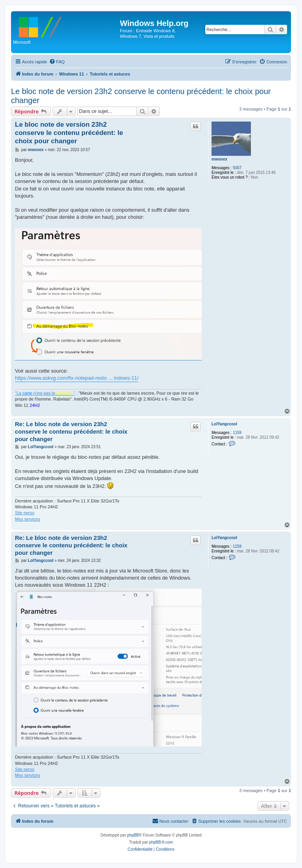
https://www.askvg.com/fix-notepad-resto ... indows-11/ (77, 378)
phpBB (133, 835)
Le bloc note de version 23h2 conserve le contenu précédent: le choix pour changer (141, 96)
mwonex (219, 159)
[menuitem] (57, 62)
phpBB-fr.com (161, 842)
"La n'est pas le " (45, 393)
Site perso (25, 513)
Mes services (28, 519)
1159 (237, 433)
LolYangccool (224, 424)
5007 (237, 168)
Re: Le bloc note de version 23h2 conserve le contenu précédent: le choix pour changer (71, 431)
